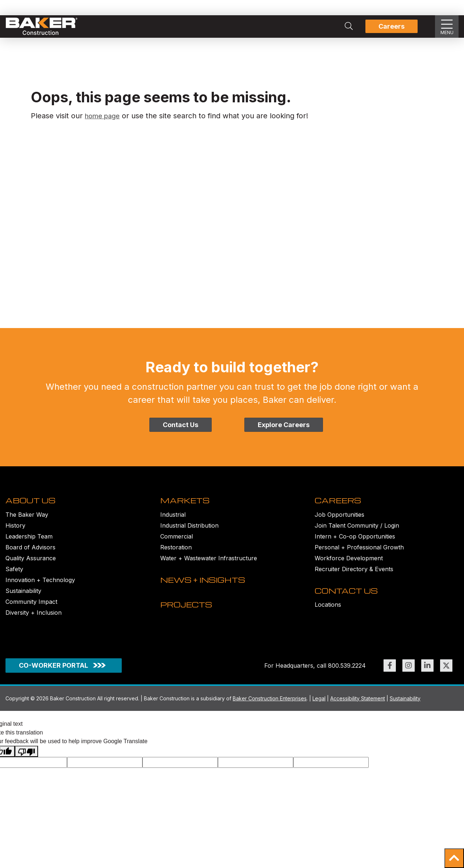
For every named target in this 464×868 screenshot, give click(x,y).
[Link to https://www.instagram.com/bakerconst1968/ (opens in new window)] (409, 674)
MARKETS (187, 507)
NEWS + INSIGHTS (207, 592)
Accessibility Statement (358, 707)
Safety (14, 575)
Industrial (173, 521)
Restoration (176, 553)
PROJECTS (188, 623)
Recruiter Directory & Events (354, 575)
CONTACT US (348, 603)
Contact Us (181, 425)
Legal (319, 707)
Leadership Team (29, 542)
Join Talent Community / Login (357, 532)
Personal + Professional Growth (359, 553)
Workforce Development (349, 564)
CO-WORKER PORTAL (53, 674)
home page (104, 116)
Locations (328, 617)
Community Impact (31, 608)
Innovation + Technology (40, 586)
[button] (454, 858)
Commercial (177, 542)
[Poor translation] (26, 760)
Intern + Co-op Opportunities (355, 542)
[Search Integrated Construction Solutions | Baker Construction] (349, 26)
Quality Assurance (31, 564)
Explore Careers (284, 425)
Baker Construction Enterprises (270, 707)
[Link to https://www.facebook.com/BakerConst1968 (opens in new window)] (390, 674)
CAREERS (340, 507)
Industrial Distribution (189, 532)
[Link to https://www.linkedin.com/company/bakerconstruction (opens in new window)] (427, 674)
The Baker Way (27, 521)
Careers (391, 26)
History (15, 532)
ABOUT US (32, 507)
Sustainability (23, 597)
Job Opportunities (339, 521)
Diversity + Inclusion (34, 619)
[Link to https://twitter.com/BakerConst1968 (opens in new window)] (446, 674)
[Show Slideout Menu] (447, 26)
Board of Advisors (30, 553)
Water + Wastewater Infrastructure (209, 564)
